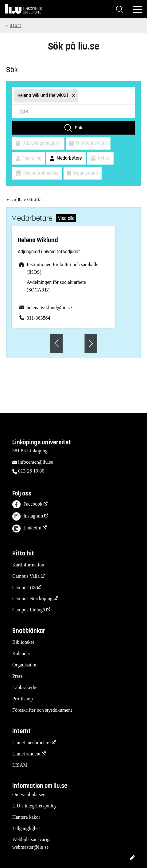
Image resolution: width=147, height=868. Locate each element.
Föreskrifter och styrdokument (42, 710)
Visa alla (66, 218)
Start (16, 26)
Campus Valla (26, 576)
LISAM (20, 765)
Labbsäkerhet (25, 687)
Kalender (21, 653)
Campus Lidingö (29, 610)
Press (17, 676)
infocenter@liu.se (36, 462)
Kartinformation (28, 565)
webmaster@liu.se (30, 847)
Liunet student (26, 754)
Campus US (24, 587)
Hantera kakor (26, 817)
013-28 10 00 (31, 471)
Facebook (27, 504)
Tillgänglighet (26, 828)
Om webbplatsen (29, 794)
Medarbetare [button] (69, 158)
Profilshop (23, 699)
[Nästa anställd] (91, 343)
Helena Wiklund (38, 240)
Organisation (25, 665)
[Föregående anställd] (56, 343)
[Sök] (119, 9)
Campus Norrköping (32, 598)
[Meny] (138, 9)
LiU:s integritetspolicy (34, 806)
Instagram (28, 516)
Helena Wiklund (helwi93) (43, 95)
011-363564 (39, 318)
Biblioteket (23, 642)
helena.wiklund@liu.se (49, 308)
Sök (79, 128)
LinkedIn (27, 529)
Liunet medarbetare (31, 742)
